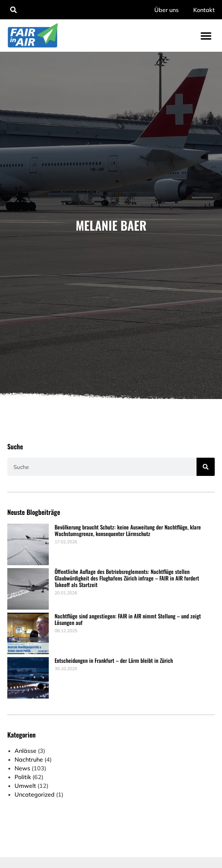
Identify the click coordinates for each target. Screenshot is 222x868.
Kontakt (204, 10)
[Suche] (206, 467)
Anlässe (25, 751)
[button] (13, 10)
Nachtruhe (29, 759)
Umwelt (25, 786)
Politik (23, 777)
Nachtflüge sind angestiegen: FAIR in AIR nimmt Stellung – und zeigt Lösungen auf (128, 619)
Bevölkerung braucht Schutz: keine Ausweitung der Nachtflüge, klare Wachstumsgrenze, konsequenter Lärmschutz (128, 530)
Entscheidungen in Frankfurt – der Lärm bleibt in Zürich (114, 660)
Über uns (166, 10)
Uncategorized (35, 794)
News (22, 768)
